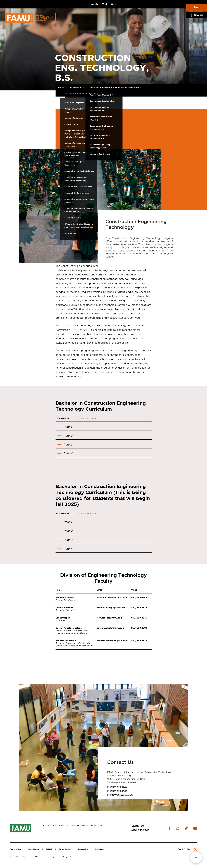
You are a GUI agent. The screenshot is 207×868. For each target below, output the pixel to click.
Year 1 (65, 427)
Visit (105, 4)
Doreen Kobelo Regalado (69, 628)
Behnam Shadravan (66, 641)
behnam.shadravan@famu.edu (112, 641)
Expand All (63, 418)
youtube (195, 828)
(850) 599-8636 (139, 618)
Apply (95, 4)
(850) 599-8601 (139, 628)
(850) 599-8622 (139, 608)
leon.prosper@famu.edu (109, 618)
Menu (198, 7)
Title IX (49, 849)
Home (61, 87)
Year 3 (65, 445)
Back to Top (184, 849)
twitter (186, 828)
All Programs (76, 87)
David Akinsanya (64, 608)
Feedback (100, 849)
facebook (169, 828)
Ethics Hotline (65, 849)
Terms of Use (16, 849)
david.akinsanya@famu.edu (111, 608)
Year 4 (65, 453)
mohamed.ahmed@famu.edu (112, 597)
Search (199, 15)
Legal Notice (34, 849)
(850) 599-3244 (139, 597)
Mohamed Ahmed (65, 597)
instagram (177, 828)
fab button (196, 857)
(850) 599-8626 (139, 641)
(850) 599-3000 (140, 830)
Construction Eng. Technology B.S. (81, 93)
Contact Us (138, 826)
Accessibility (83, 849)
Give (113, 4)
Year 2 (65, 436)
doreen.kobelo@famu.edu (110, 628)
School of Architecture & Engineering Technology (115, 87)
